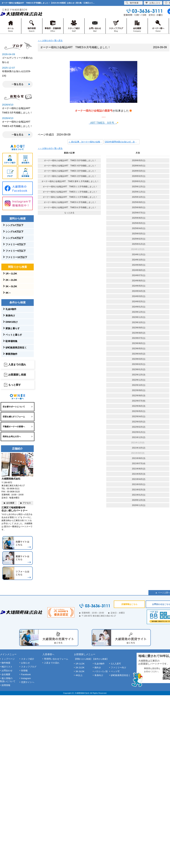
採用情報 (6, 685)
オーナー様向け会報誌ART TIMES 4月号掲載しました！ (70, 166)
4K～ (8, 293)
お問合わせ (7, 671)
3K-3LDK (80, 671)
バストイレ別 (101, 671)
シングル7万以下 (15, 225)
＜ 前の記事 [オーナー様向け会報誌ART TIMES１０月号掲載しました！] (86, 142)
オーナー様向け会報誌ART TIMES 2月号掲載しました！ (70, 176)
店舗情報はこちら (129, 604)
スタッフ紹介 (74, 26)
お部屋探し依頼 (17, 375)
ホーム (11, 26)
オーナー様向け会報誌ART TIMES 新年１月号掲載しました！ (70, 181)
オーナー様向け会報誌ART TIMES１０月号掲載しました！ (70, 197)
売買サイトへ (28, 682)
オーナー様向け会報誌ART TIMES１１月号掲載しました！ (70, 192)
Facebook (26, 674)
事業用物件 (11, 354)
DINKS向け (12, 322)
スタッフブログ (116, 26)
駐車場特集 (11, 341)
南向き (98, 668)
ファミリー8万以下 (16, 244)
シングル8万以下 (15, 232)
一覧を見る (18, 84)
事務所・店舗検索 (53, 26)
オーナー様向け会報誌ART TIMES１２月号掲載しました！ (70, 187)
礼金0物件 (11, 309)
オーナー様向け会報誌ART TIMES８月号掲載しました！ (70, 207)
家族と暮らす (13, 328)
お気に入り (153, 3)
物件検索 (32, 26)
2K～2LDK (11, 280)
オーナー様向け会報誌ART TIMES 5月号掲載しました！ (70, 160)
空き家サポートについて (14, 407)
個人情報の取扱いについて (8, 680)
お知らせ (25, 663)
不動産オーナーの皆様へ (14, 427)
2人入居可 (116, 664)
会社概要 (137, 26)
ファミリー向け (118, 668)
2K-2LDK (80, 668)
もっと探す (15, 385)
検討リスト (7, 667)
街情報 (24, 671)
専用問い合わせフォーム (56, 659)
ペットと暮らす (14, 335)
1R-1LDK (80, 664)
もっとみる (69, 213)
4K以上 (79, 675)
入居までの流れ (17, 364)
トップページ (8, 659)
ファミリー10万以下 (16, 257)
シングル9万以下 (15, 238)
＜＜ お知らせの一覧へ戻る (50, 40)
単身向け (10, 316)
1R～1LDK (11, 274)
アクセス (27, 503)
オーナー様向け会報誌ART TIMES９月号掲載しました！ (70, 202)
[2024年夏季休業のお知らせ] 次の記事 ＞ (122, 142)
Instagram (26, 678)
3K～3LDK (11, 286)
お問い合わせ (95, 26)
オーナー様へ (158, 26)
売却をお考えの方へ (12, 437)
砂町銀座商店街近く (16, 348)
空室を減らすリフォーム (14, 417)
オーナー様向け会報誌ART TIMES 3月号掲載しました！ (70, 171)
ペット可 (115, 671)
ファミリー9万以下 (16, 251)
